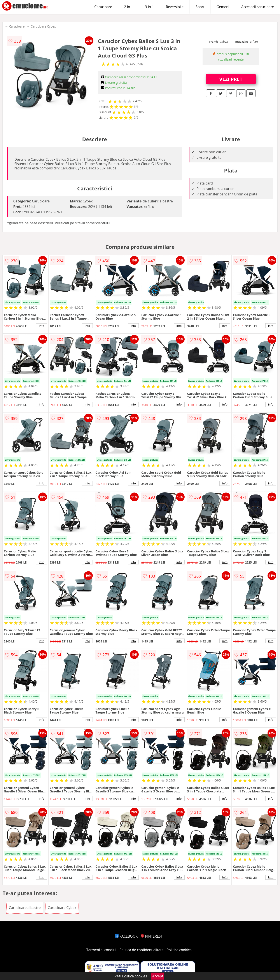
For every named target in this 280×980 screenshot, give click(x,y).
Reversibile (175, 7)
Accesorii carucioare (258, 7)
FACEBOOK (126, 936)
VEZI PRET (231, 79)
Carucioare (103, 7)
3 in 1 (149, 7)
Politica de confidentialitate (142, 950)
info (42, 326)
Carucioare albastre (25, 908)
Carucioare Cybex (43, 26)
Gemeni (223, 7)
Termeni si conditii (101, 950)
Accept (158, 976)
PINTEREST (152, 936)
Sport (200, 7)
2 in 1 (128, 7)
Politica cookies (179, 950)
